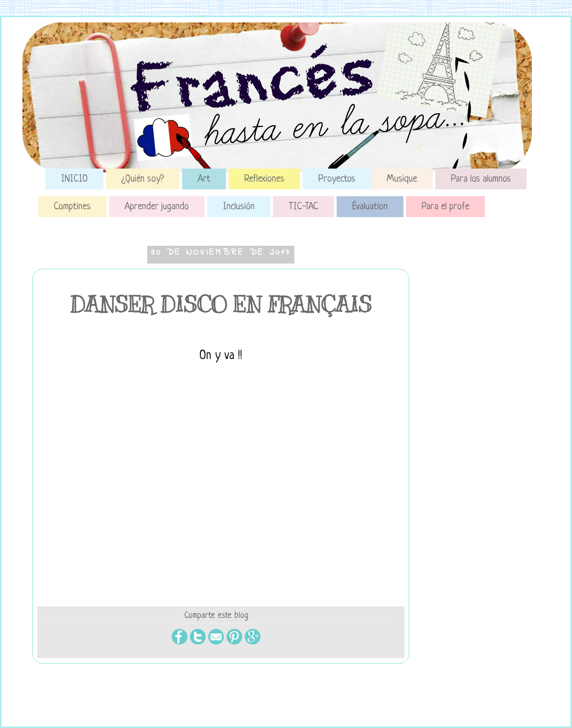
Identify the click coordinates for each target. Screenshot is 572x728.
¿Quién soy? (143, 179)
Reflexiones (264, 179)
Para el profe (445, 207)
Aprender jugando (157, 207)
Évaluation (370, 207)
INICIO (74, 179)
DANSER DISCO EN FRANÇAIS (221, 305)
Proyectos (337, 179)
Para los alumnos (481, 179)
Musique (402, 179)
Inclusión (239, 207)
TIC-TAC (303, 207)
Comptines (72, 207)
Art (204, 179)
